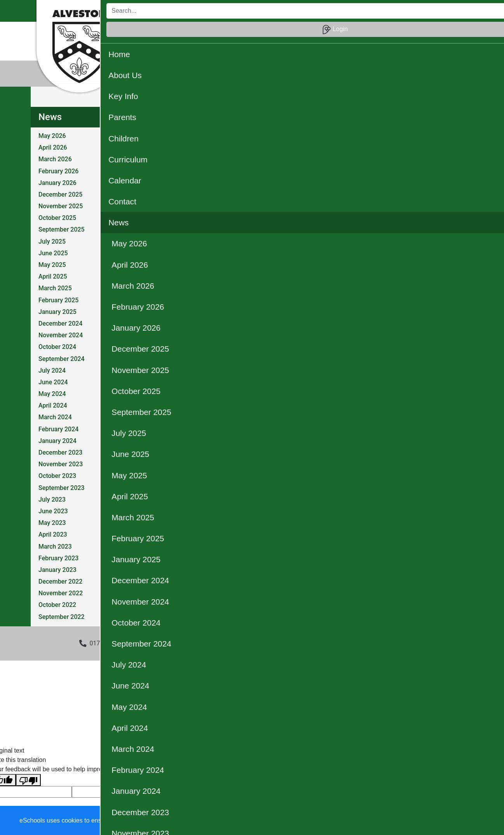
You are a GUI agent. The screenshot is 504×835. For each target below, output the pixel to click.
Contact (388, 32)
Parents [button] (246, 32)
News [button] (417, 32)
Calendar (354, 32)
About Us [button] (179, 32)
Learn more (249, 820)
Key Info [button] (213, 32)
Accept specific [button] (392, 821)
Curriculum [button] (316, 32)
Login (450, 11)
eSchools (199, 720)
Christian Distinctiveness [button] (183, 49)
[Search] (364, 11)
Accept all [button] (453, 821)
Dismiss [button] (347, 821)
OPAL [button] (236, 49)
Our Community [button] (276, 49)
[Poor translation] (28, 780)
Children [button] (278, 32)
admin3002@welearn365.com (193, 643)
